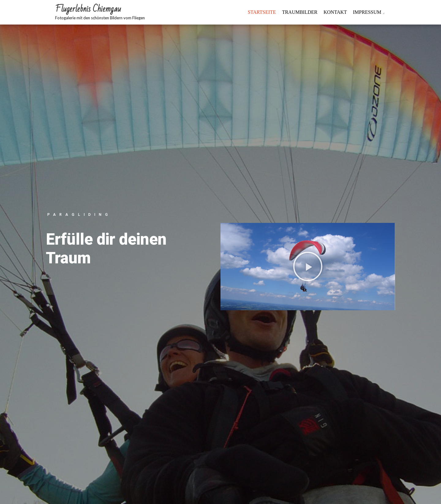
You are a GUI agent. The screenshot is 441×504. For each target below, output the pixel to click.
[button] (308, 266)
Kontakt (335, 12)
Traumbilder (300, 12)
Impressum (367, 12)
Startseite (262, 12)
